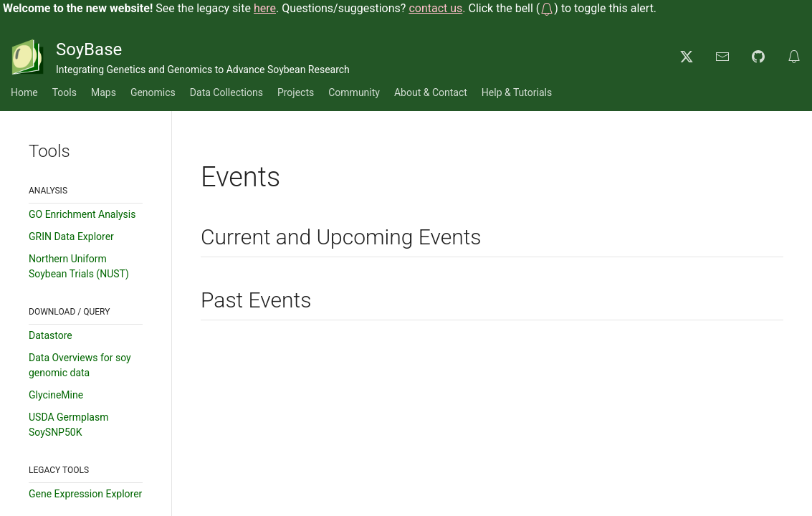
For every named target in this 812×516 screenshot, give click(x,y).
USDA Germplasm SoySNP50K (68, 425)
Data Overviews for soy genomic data (80, 365)
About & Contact (431, 92)
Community (354, 92)
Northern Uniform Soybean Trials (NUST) (79, 266)
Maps (104, 92)
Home (24, 92)
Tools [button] (65, 92)
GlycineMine (56, 395)
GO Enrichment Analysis (82, 214)
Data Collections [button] (226, 92)
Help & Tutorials (517, 92)
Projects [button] (296, 92)
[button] (547, 8)
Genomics (153, 92)
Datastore (51, 335)
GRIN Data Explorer (71, 236)
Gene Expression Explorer (85, 494)
